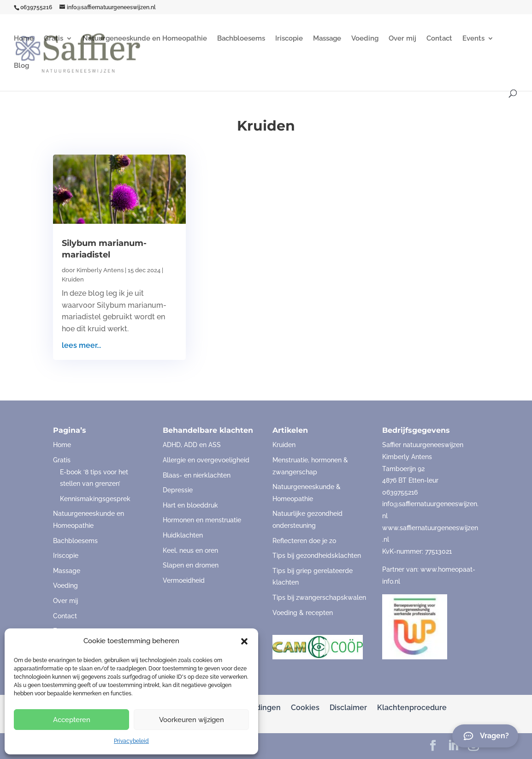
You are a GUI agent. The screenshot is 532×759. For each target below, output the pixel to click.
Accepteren (72, 720)
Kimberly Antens (100, 270)
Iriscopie (289, 39)
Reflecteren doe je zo (304, 541)
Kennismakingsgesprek (95, 499)
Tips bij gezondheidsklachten (317, 556)
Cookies (305, 708)
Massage (327, 39)
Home (24, 39)
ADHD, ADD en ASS (192, 445)
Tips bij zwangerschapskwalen (319, 598)
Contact (439, 39)
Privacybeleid (131, 741)
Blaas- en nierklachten (197, 475)
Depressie (178, 490)
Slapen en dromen (191, 565)
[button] (244, 641)
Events (473, 39)
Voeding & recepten (303, 613)
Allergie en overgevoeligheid (206, 460)
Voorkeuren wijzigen (192, 720)
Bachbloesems (241, 39)
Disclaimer (348, 708)
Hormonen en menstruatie (202, 520)
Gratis (53, 39)
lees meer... (81, 345)
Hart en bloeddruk (190, 505)
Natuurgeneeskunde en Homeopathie (145, 39)
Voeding (365, 39)
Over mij (402, 39)
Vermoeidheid (184, 580)
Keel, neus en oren (190, 550)
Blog (21, 66)
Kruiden (73, 279)
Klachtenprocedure (412, 708)
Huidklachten (183, 535)
